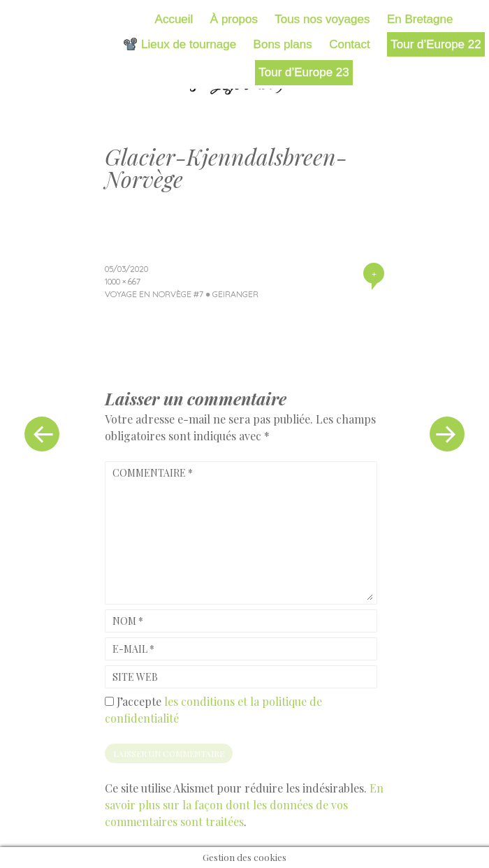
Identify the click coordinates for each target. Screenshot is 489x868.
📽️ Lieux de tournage (180, 44)
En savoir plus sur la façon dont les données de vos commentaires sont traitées (244, 805)
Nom (128, 621)
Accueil (174, 19)
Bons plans (283, 44)
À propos (234, 19)
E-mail (133, 649)
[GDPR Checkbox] (109, 701)
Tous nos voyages (322, 19)
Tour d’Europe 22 (436, 44)
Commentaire (153, 473)
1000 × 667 (123, 281)
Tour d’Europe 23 (304, 72)
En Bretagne (420, 19)
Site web (135, 677)
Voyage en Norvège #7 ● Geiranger (182, 294)
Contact (350, 44)
